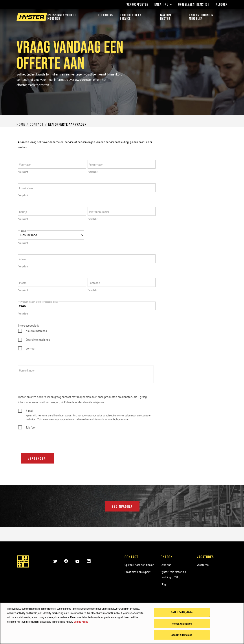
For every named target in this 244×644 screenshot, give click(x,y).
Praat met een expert (138, 572)
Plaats (23, 283)
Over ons (166, 565)
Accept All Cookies (182, 635)
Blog (163, 584)
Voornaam (25, 165)
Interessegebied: (28, 326)
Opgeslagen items (194, 5)
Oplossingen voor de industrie (62, 17)
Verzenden (37, 458)
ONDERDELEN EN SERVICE (131, 17)
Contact (37, 124)
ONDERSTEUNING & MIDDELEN (201, 17)
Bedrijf (23, 212)
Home (21, 124)
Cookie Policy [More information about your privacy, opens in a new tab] (81, 622)
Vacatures (203, 565)
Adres (23, 259)
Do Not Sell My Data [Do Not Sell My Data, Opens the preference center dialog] (182, 613)
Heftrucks (105, 15)
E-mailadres (26, 188)
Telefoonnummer (99, 212)
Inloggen (221, 5)
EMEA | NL (163, 5)
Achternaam (96, 165)
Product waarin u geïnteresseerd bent (39, 302)
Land (23, 231)
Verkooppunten (137, 5)
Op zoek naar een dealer (139, 565)
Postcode (94, 283)
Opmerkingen (27, 370)
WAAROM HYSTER (166, 17)
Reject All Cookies (182, 624)
